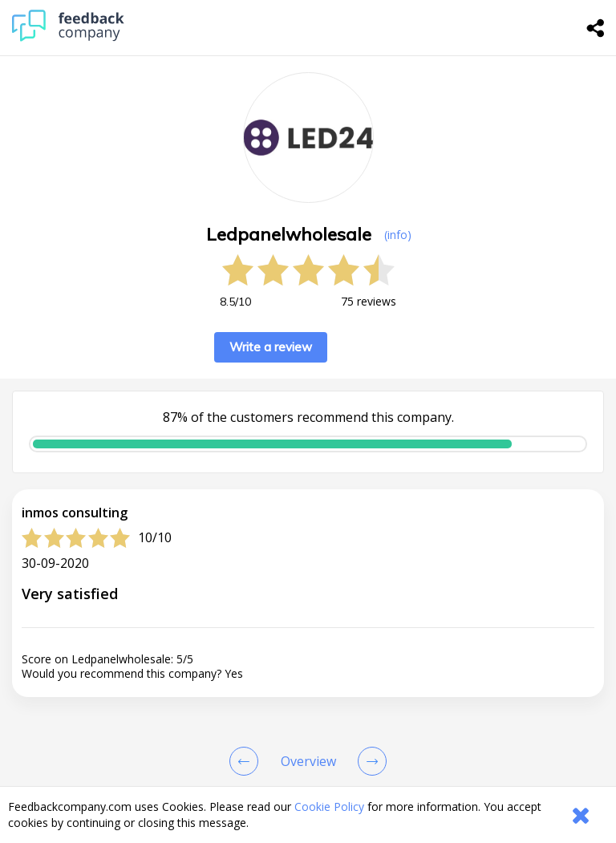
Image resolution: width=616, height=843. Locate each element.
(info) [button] (398, 235)
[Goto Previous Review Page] (247, 761)
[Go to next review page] (369, 761)
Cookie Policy (329, 807)
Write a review (271, 347)
